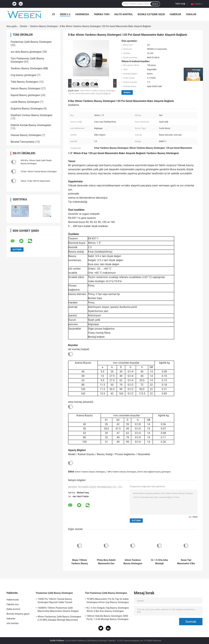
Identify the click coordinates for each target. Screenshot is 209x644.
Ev (54, 14)
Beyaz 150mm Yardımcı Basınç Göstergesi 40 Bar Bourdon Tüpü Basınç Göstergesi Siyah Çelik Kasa (80, 562)
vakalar (191, 14)
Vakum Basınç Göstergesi (25, 88)
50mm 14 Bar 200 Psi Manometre (35, 181)
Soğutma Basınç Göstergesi (27, 109)
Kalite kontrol (124, 14)
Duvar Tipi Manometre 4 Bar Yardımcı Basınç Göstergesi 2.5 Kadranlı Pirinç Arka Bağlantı (186, 562)
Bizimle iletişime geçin (151, 14)
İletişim (127, 92)
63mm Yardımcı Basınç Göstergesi (90, 472)
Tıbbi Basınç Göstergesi (24, 82)
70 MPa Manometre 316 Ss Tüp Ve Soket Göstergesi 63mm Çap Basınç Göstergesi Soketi (108, 601)
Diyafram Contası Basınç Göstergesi (31, 115)
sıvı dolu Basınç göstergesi (26, 52)
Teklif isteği (180, 4)
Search (155, 4)
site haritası (13, 623)
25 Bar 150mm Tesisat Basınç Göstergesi (39, 172)
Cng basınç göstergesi (24, 75)
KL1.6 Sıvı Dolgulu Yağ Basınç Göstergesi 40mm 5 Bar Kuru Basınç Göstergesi (108, 609)
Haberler (175, 14)
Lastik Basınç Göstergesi (25, 102)
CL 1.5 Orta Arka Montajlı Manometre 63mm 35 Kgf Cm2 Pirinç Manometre (159, 562)
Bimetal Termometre (22, 142)
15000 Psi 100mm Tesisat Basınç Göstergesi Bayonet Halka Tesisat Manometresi (55, 601)
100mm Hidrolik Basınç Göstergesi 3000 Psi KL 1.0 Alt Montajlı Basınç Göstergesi (108, 618)
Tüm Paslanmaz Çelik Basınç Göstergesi (106, 593)
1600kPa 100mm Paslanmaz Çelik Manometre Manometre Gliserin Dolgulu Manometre (58, 610)
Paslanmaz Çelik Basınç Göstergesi (31, 42)
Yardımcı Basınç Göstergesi (44, 26)
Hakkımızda (82, 14)
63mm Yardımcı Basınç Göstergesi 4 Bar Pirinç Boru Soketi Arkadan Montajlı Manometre (133, 562)
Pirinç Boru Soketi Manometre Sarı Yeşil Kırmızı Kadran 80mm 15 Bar (106, 562)
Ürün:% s (65, 14)
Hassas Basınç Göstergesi (26, 135)
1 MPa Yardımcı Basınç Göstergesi (121, 472)
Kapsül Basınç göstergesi (25, 95)
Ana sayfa (12, 26)
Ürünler (23, 26)
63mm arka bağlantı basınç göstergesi (154, 472)
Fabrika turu (102, 14)
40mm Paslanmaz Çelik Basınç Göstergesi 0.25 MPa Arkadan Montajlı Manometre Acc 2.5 (59, 619)
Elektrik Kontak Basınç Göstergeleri (31, 125)
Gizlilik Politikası (57, 641)
